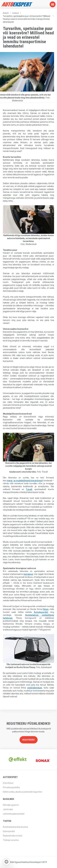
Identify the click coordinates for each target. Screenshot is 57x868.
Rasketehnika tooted (13, 836)
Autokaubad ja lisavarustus (15, 827)
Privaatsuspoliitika (11, 787)
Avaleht (6, 13)
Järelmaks (8, 809)
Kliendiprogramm (11, 805)
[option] (16, 759)
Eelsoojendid (9, 831)
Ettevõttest (8, 783)
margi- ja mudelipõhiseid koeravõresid (25, 481)
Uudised (15, 13)
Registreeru (29, 740)
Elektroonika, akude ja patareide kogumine (23, 792)
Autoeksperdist (41, 612)
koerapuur (28, 574)
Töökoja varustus (11, 840)
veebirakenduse (35, 688)
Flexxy (46, 609)
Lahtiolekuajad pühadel (14, 814)
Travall (29, 489)
